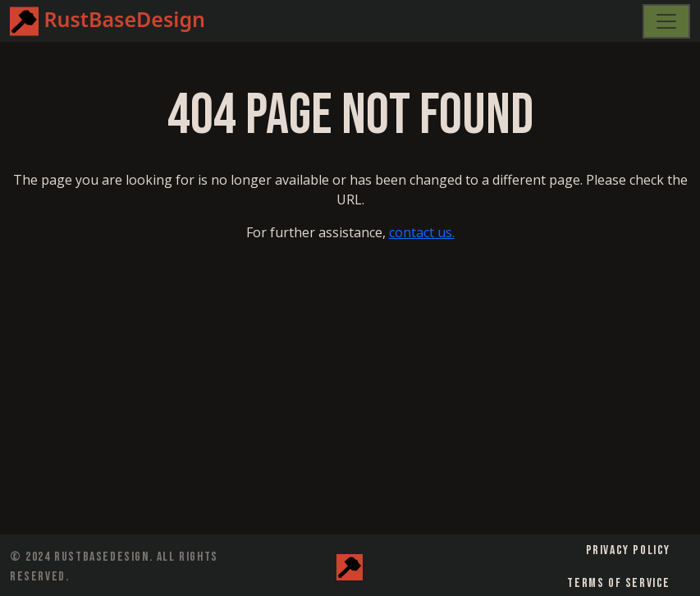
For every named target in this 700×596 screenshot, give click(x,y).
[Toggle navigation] (666, 21)
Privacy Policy (628, 550)
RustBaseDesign (108, 21)
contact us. (422, 232)
